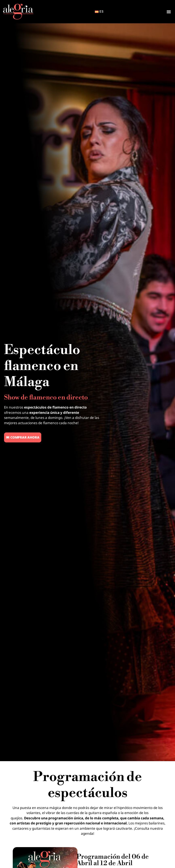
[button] (169, 12)
